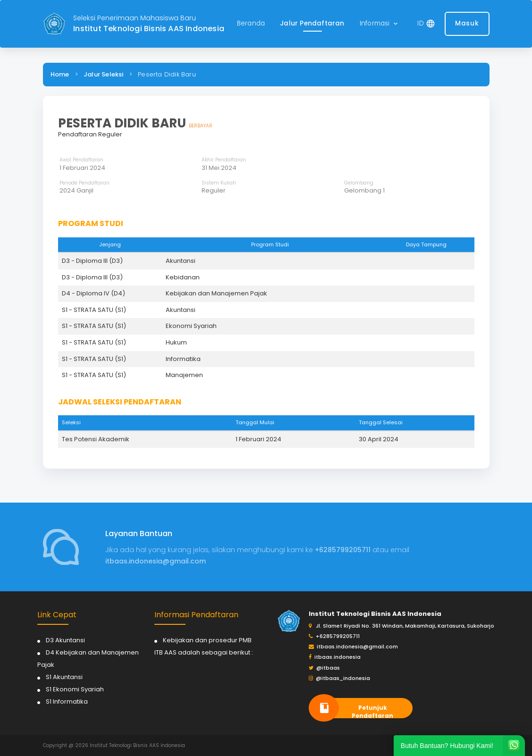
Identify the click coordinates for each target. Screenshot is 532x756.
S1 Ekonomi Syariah (75, 689)
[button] (380, 24)
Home (60, 74)
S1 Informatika (67, 701)
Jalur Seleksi (104, 74)
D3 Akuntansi (65, 640)
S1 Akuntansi (64, 677)
